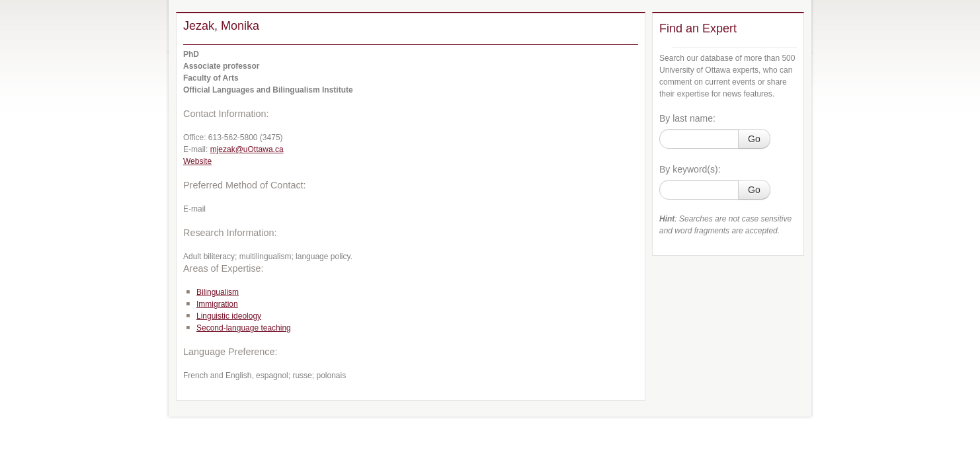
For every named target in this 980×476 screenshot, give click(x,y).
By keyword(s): (690, 169)
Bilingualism (218, 292)
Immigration (217, 304)
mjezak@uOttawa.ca (247, 149)
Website (197, 161)
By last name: (687, 118)
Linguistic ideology (229, 316)
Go (754, 139)
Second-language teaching (244, 328)
